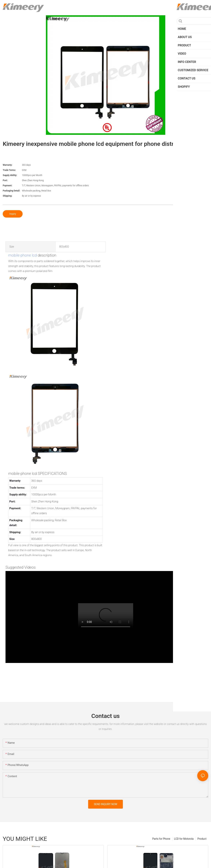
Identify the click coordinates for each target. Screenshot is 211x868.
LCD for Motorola (184, 839)
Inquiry (13, 214)
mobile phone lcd (22, 255)
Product (202, 839)
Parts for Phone (161, 839)
